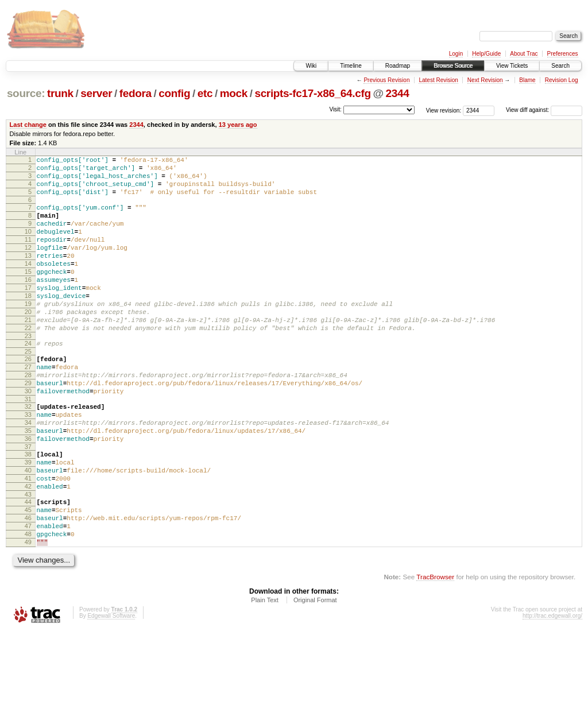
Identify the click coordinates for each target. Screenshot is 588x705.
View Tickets (512, 66)
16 (28, 304)
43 (28, 558)
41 (28, 539)
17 (28, 313)
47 (28, 595)
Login (456, 54)
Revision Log (562, 80)
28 (28, 416)
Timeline (351, 66)
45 (28, 575)
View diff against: (544, 110)
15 (28, 294)
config (174, 93)
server (96, 93)
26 (28, 397)
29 (28, 426)
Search (560, 66)
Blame (527, 80)
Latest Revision (438, 80)
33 (28, 463)
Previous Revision (386, 80)
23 (28, 372)
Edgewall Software (111, 690)
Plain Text (265, 674)
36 (28, 492)
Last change (28, 125)
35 (28, 482)
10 (28, 245)
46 (28, 585)
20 (28, 343)
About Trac (524, 54)
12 (28, 265)
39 (28, 519)
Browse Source (453, 66)
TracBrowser (435, 651)
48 (28, 605)
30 (28, 436)
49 (28, 614)
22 (28, 362)
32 (28, 453)
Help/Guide (486, 54)
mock (234, 93)
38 (28, 509)
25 (28, 389)
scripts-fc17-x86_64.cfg (312, 93)
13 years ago (238, 125)
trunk (60, 93)
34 (28, 472)
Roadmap (398, 66)
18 (28, 323)
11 (28, 255)
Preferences (563, 54)
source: (26, 93)
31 (28, 446)
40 (28, 529)
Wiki (311, 66)
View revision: (444, 110)
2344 (397, 93)
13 (28, 274)
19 (28, 333)
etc (205, 93)
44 (28, 565)
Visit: (335, 109)
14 (28, 284)
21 (28, 352)
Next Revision (485, 80)
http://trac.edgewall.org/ (552, 690)
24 (28, 379)
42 (28, 548)
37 (28, 502)
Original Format (315, 674)
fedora (136, 93)
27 (28, 406)
